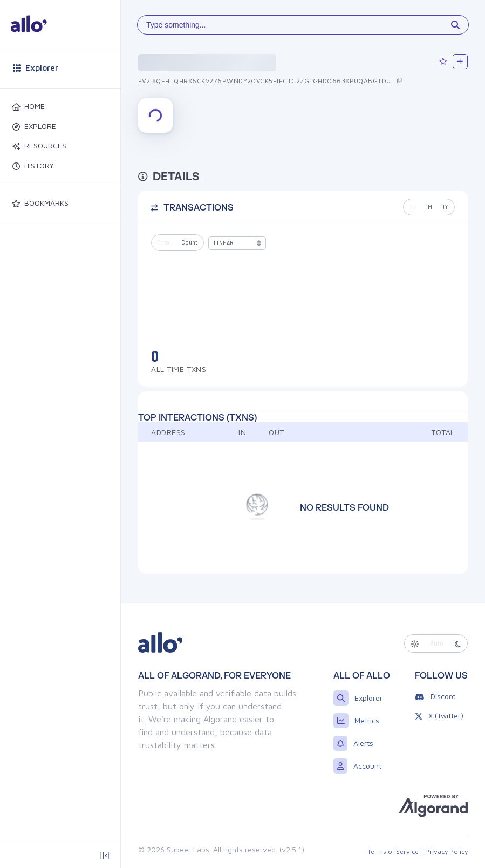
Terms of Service (393, 852)
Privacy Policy (446, 852)
